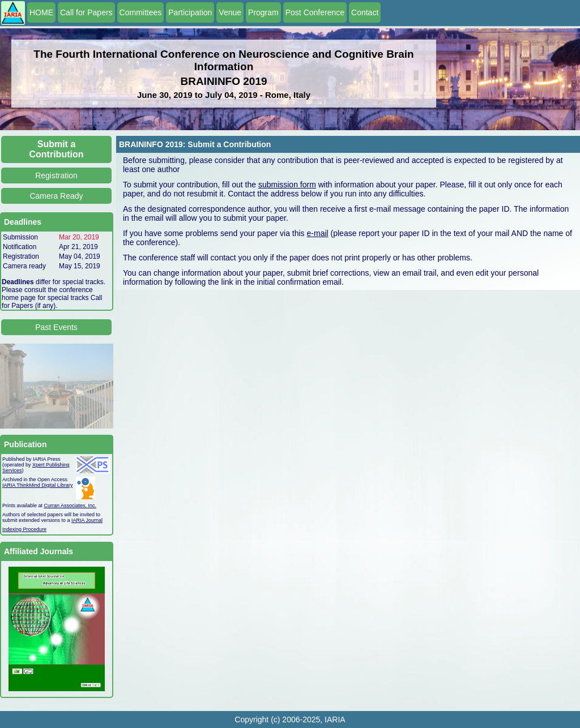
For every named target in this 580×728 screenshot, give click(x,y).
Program (263, 12)
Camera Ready (56, 196)
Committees (141, 12)
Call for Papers (86, 12)
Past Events (56, 327)
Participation (190, 12)
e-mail (318, 233)
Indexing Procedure (24, 529)
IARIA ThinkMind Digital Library (37, 485)
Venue (230, 12)
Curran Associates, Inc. (71, 506)
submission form (287, 185)
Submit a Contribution (57, 149)
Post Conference (315, 12)
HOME (41, 12)
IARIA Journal (87, 520)
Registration (56, 175)
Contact (365, 12)
